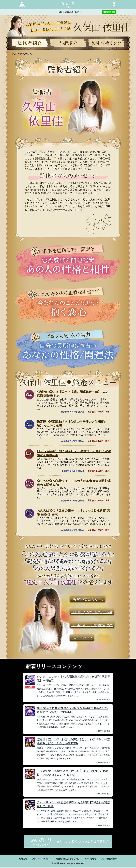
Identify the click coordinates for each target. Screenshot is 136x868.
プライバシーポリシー (40, 859)
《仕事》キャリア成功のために (92, 625)
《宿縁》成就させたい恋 (88, 599)
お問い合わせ (91, 859)
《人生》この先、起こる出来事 (92, 612)
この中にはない (82, 638)
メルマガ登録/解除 (111, 859)
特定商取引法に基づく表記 (68, 859)
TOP (14, 54)
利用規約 (21, 859)
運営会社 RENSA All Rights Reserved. (68, 864)
